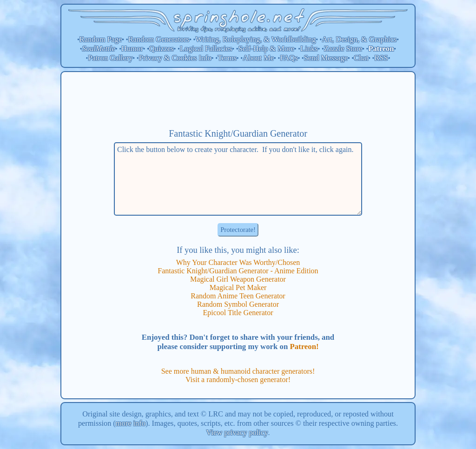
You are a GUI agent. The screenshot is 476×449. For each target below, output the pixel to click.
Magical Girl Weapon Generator (238, 279)
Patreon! (304, 347)
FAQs (289, 58)
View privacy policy (237, 432)
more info (131, 423)
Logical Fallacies (206, 49)
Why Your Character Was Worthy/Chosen (238, 262)
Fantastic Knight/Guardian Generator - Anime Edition (238, 271)
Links (309, 49)
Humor (132, 49)
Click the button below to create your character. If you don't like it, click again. (238, 179)
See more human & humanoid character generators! (238, 371)
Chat (361, 58)
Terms (227, 58)
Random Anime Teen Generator (238, 296)
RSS (381, 58)
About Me (258, 58)
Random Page (101, 39)
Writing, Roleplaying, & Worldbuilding (256, 39)
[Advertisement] (238, 100)
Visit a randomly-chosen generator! (238, 380)
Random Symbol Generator (238, 304)
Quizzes (162, 49)
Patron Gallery (110, 58)
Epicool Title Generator (238, 313)
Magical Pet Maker (238, 287)
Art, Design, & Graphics (359, 39)
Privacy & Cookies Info (175, 58)
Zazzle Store (343, 49)
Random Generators (159, 39)
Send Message (326, 58)
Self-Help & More (266, 49)
